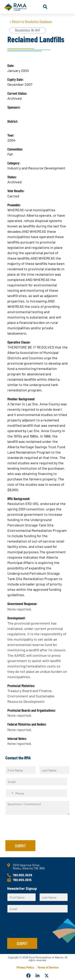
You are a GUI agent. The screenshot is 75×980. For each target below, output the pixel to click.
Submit (20, 846)
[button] (45, 7)
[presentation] (36, 834)
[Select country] (10, 793)
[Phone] (36, 793)
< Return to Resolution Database (31, 21)
